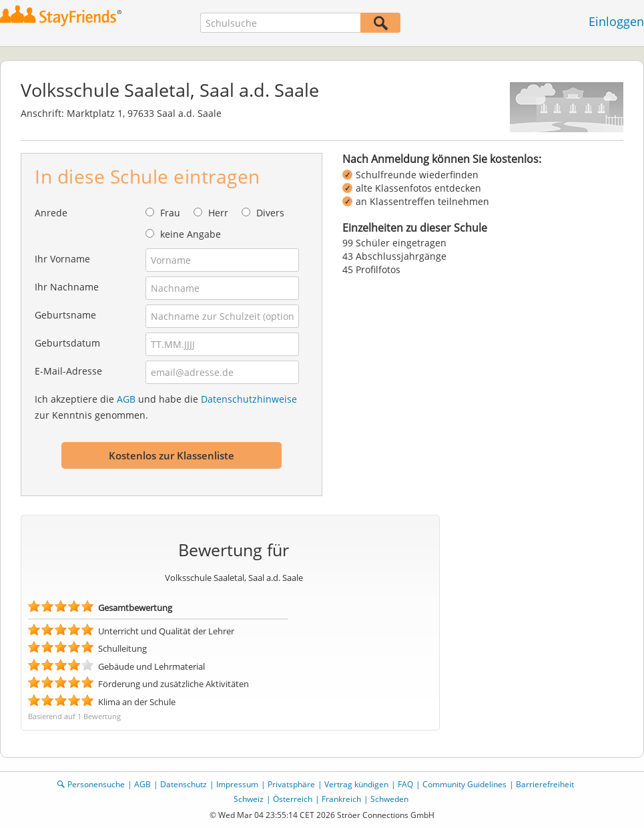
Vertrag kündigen (356, 784)
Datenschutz (184, 784)
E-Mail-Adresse (68, 371)
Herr (218, 213)
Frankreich (341, 799)
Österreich (293, 799)
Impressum (237, 784)
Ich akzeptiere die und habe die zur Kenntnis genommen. (166, 407)
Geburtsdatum (67, 343)
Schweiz (249, 799)
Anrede (51, 213)
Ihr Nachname (67, 287)
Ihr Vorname (62, 259)
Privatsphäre (291, 784)
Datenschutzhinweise (249, 399)
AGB (126, 399)
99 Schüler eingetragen (394, 243)
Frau (170, 213)
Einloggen (616, 21)
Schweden (389, 799)
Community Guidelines (464, 784)
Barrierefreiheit (545, 784)
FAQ (405, 784)
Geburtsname (65, 315)
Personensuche (96, 784)
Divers (270, 213)
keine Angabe (191, 234)
